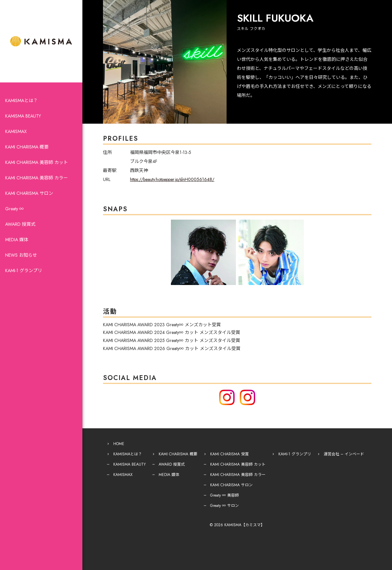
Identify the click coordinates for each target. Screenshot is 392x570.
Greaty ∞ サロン (224, 506)
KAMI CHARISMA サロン (29, 193)
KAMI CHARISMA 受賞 (229, 454)
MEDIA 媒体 (17, 240)
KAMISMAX (16, 131)
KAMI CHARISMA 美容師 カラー (37, 178)
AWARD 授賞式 (20, 224)
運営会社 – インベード (344, 454)
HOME (119, 444)
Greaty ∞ (14, 209)
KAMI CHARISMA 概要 (27, 147)
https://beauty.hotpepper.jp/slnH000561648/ (172, 179)
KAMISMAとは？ (21, 100)
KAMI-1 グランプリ (24, 271)
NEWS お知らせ (21, 255)
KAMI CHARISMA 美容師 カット (37, 162)
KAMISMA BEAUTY (23, 116)
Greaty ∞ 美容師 (224, 495)
